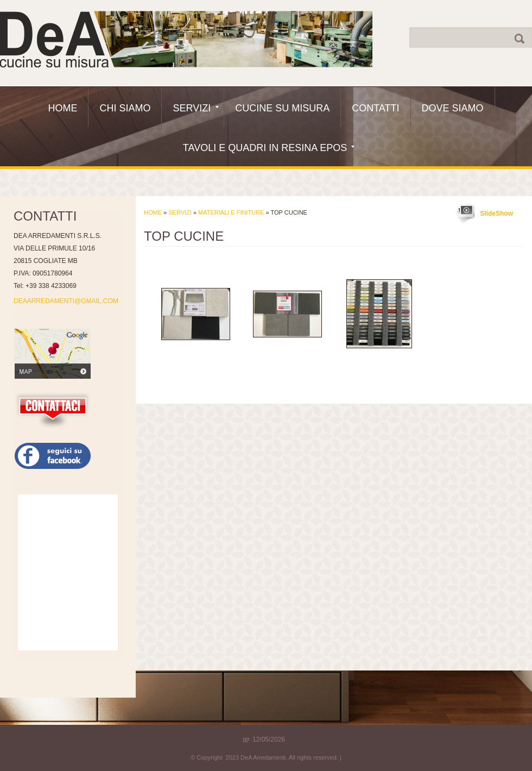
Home (62, 108)
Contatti (375, 108)
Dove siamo (453, 108)
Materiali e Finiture (231, 212)
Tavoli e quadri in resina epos (269, 148)
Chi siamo (125, 108)
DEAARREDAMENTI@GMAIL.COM (66, 301)
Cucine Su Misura (282, 108)
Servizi (196, 108)
